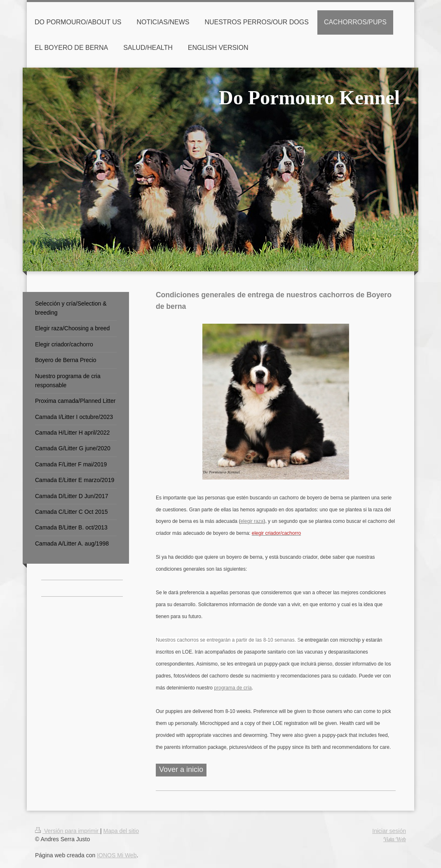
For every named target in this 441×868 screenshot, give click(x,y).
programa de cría (233, 688)
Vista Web (395, 839)
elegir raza (252, 521)
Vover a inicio (181, 769)
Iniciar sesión (389, 831)
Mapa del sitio (121, 831)
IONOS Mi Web (117, 855)
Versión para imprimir (68, 831)
